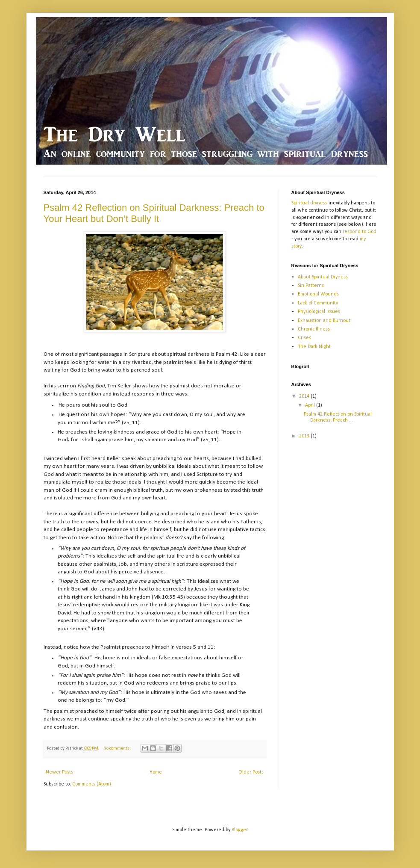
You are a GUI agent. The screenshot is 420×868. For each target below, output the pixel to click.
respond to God (360, 232)
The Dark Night (314, 347)
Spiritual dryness (309, 203)
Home (156, 772)
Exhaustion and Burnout (324, 321)
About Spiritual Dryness (323, 277)
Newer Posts (59, 772)
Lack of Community (318, 303)
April (311, 405)
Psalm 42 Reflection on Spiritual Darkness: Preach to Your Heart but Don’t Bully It (154, 213)
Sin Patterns (311, 286)
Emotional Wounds (318, 294)
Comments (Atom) (92, 784)
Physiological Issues (319, 312)
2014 (305, 396)
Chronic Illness (314, 329)
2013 (305, 436)
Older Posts (251, 772)
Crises (304, 338)
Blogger (239, 830)
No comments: (117, 748)
